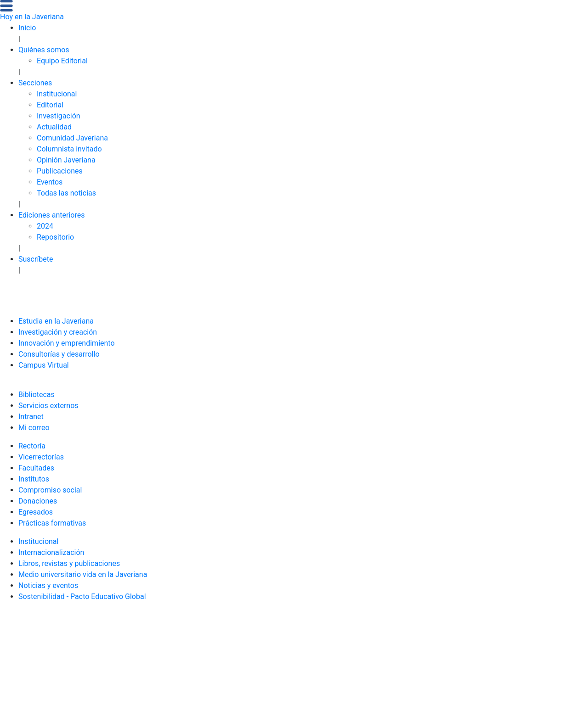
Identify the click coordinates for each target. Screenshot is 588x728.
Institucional (57, 94)
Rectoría (32, 446)
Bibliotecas (37, 395)
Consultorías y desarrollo (59, 354)
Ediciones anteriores (52, 215)
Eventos (50, 182)
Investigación (59, 116)
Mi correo (34, 428)
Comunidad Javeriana (72, 138)
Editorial (50, 105)
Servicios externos (48, 406)
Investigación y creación (58, 332)
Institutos (34, 479)
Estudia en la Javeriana (56, 321)
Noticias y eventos (48, 585)
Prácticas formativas (52, 523)
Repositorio (55, 237)
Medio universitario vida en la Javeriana (83, 574)
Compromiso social (50, 490)
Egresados (36, 512)
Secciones (35, 83)
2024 (45, 226)
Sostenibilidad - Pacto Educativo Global (82, 596)
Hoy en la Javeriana (32, 17)
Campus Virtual (44, 365)
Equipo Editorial (62, 61)
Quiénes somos (44, 50)
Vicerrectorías (41, 457)
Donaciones (38, 501)
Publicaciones (60, 171)
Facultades (36, 468)
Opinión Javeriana (66, 160)
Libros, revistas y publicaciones (69, 563)
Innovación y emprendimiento (67, 343)
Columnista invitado (69, 149)
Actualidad (54, 127)
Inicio (27, 28)
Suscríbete (36, 259)
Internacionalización (51, 552)
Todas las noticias (66, 193)
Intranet (31, 417)
